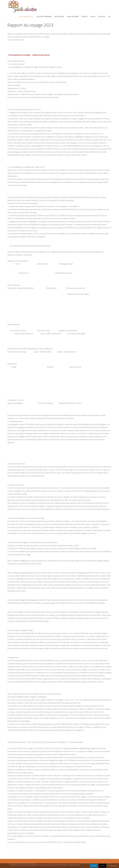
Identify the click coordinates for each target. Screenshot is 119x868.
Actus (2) (102, 16)
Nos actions (59, 16)
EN (109, 16)
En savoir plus (113, 866)
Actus (93, 16)
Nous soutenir (73, 16)
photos (85, 16)
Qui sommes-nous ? (26, 16)
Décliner (102, 866)
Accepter (94, 866)
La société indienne (44, 16)
